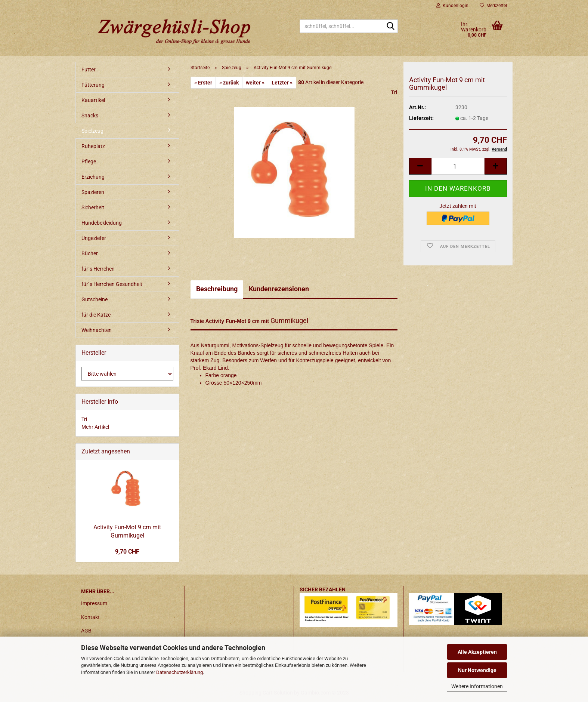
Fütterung (93, 85)
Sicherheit (93, 207)
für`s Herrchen (98, 269)
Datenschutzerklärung (180, 672)
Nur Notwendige (477, 670)
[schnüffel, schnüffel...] (391, 27)
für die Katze (96, 315)
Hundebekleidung (102, 223)
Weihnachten (97, 330)
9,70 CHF (127, 552)
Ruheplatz (93, 146)
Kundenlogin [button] (452, 6)
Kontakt (90, 617)
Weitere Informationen (477, 686)
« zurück (229, 83)
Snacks (90, 116)
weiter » (255, 83)
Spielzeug (92, 131)
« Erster (203, 83)
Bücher (90, 253)
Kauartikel (93, 100)
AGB (86, 631)
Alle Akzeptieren (477, 652)
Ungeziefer (94, 238)
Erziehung (93, 177)
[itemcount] (458, 166)
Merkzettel (493, 6)
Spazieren (93, 192)
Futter (89, 70)
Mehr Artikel (95, 427)
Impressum (94, 603)
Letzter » (282, 83)
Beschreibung (217, 289)
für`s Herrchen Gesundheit (112, 284)
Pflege (89, 161)
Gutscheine (95, 299)
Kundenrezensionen (279, 289)
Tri (394, 92)
